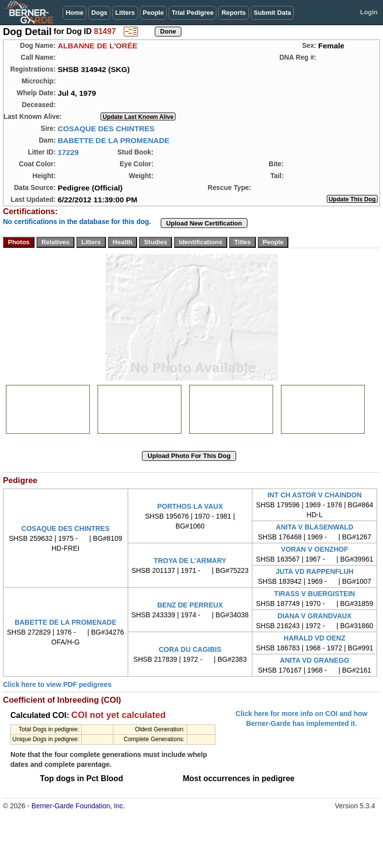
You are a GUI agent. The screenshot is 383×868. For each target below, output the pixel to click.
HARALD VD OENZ (315, 638)
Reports (233, 13)
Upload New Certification (204, 223)
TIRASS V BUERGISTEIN (314, 594)
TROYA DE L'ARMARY (190, 561)
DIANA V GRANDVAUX (314, 616)
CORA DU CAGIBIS (190, 649)
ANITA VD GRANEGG (315, 660)
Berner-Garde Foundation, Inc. (78, 806)
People (154, 13)
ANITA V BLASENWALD (315, 527)
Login (369, 12)
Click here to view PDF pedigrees (57, 684)
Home (74, 13)
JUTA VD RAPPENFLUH (314, 571)
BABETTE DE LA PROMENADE (114, 140)
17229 (68, 152)
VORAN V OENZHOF (314, 549)
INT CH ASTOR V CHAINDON (314, 495)
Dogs (99, 13)
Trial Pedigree (192, 13)
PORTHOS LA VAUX (190, 506)
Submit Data (273, 13)
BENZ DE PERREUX (190, 605)
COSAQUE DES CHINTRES (106, 129)
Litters (125, 13)
